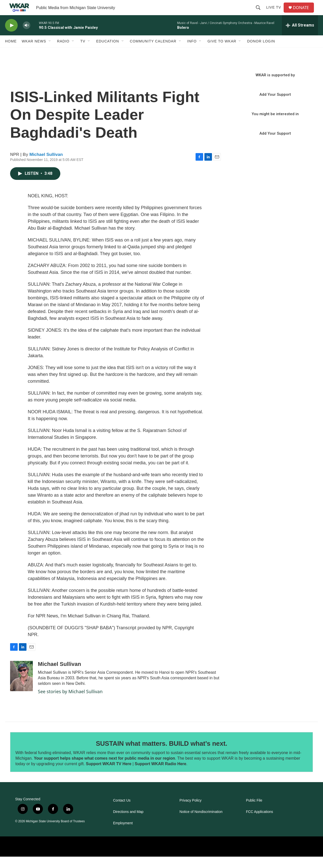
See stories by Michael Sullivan (70, 703)
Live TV (276, 13)
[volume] (26, 37)
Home (11, 53)
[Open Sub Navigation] (50, 53)
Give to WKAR (222, 53)
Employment (123, 835)
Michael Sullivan (46, 166)
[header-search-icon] (260, 13)
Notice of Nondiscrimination (201, 823)
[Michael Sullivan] (21, 687)
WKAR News (34, 53)
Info (192, 53)
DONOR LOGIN (261, 53)
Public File (254, 812)
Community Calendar (153, 53)
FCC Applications (260, 823)
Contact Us (122, 812)
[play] (11, 37)
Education (107, 53)
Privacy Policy (190, 812)
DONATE (304, 13)
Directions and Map (128, 823)
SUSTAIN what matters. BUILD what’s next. (162, 755)
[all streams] (300, 37)
